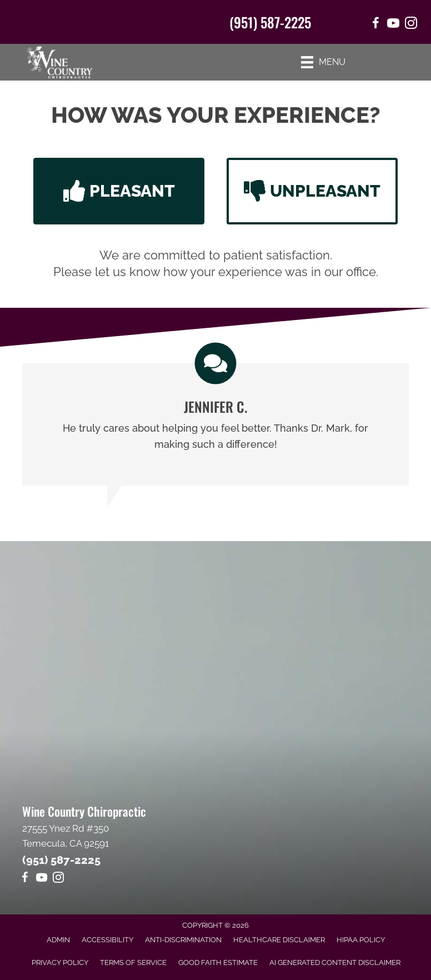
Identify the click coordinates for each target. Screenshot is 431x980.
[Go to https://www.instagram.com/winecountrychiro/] (411, 25)
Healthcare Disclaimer (279, 940)
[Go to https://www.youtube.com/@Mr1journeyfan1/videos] (42, 879)
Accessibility (107, 940)
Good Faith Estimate (218, 962)
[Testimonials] (215, 424)
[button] (119, 191)
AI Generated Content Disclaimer (335, 962)
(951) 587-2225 (270, 22)
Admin (58, 940)
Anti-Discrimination (183, 940)
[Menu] (323, 62)
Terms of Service (133, 962)
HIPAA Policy (361, 940)
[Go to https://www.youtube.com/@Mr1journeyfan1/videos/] (393, 25)
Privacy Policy (60, 962)
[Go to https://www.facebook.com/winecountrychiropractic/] (375, 25)
